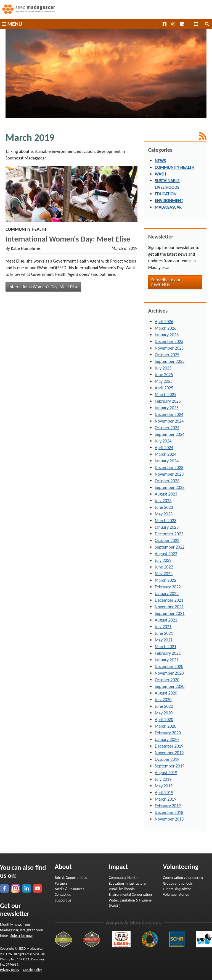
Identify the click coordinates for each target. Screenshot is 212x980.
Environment (169, 201)
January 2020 (167, 739)
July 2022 (163, 560)
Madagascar (168, 207)
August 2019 (166, 773)
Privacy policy (10, 970)
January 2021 (167, 660)
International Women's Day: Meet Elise (68, 239)
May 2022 (164, 574)
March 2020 (166, 726)
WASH (161, 174)
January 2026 (167, 335)
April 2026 (164, 322)
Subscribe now (22, 936)
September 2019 (170, 766)
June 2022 (164, 567)
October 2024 (167, 428)
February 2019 (168, 806)
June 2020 (164, 706)
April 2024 (164, 448)
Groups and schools (178, 883)
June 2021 (164, 633)
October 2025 (167, 355)
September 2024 (170, 434)
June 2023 (164, 507)
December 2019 (169, 746)
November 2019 (169, 753)
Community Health (175, 167)
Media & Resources (69, 889)
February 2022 (168, 587)
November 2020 (169, 673)
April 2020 (164, 720)
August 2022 (166, 554)
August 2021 (166, 620)
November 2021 (169, 607)
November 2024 (169, 421)
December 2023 (169, 467)
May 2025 (164, 381)
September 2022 (170, 547)
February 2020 (168, 733)
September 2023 (170, 487)
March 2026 (166, 328)
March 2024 (166, 454)
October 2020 (167, 680)
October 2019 (167, 759)
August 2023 (166, 494)
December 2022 (169, 534)
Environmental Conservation (130, 894)
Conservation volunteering (183, 878)
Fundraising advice (177, 889)
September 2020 (170, 686)
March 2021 (166, 647)
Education (166, 194)
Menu (12, 24)
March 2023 (166, 521)
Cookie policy (32, 970)
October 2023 (167, 481)
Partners (61, 883)
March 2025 (166, 395)
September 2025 (170, 361)
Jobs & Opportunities (71, 878)
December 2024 (169, 414)
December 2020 (169, 666)
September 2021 (170, 613)
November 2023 (169, 474)
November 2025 (169, 348)
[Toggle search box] (207, 24)
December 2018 (169, 812)
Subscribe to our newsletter (166, 282)
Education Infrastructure (127, 883)
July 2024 (163, 441)
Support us (63, 900)
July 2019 (163, 779)
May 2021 (164, 640)
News (160, 161)
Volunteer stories (176, 894)
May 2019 (164, 786)
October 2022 (167, 540)
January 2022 (167, 593)
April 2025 (164, 388)
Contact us (63, 894)
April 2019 (164, 792)
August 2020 (166, 693)
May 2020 (164, 713)
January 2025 (167, 408)
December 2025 (169, 341)
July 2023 (163, 501)
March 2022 (166, 580)
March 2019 (166, 799)
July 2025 (163, 368)
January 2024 (167, 461)
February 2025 (168, 401)
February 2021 (168, 653)
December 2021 (169, 600)
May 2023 (164, 514)
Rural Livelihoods (122, 889)
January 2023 (167, 527)
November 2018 (169, 819)
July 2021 (163, 627)
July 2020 (163, 700)
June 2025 (164, 375)
